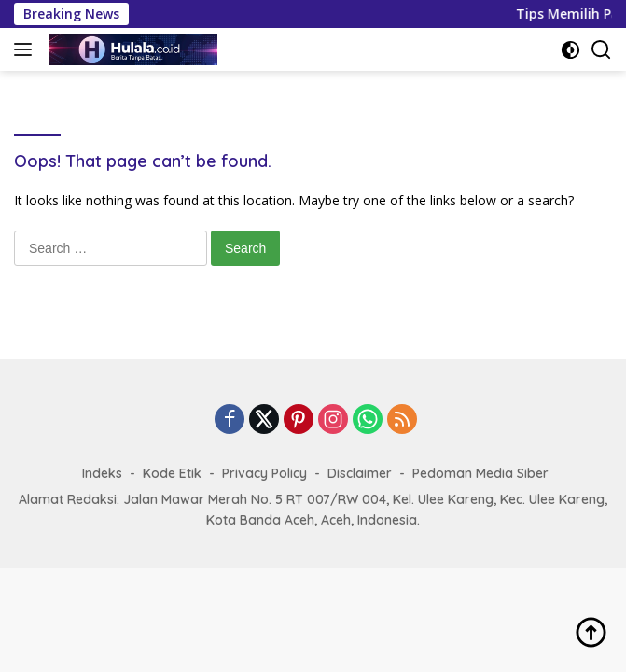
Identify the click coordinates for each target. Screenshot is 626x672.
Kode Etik (172, 473)
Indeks (102, 473)
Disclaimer (360, 473)
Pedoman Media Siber (480, 473)
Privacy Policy (264, 473)
